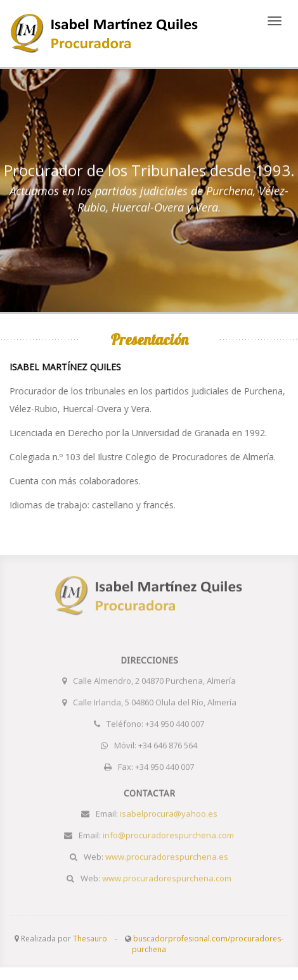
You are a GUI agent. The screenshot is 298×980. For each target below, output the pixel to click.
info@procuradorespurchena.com (168, 833)
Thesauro (90, 939)
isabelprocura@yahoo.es (169, 812)
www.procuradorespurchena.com (167, 876)
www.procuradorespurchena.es (105, 34)
